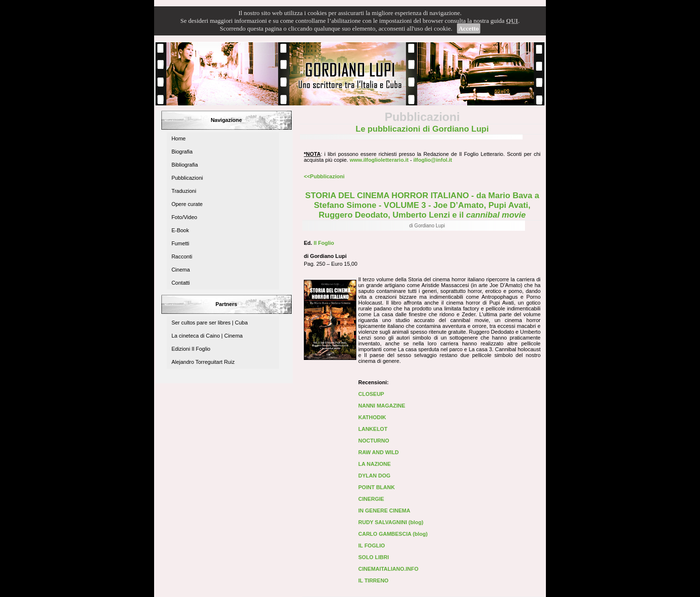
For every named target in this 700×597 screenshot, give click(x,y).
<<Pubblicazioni (324, 176)
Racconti (182, 256)
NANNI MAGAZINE (382, 406)
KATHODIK (372, 417)
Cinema (181, 270)
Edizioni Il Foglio (191, 349)
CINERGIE (371, 499)
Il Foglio (324, 243)
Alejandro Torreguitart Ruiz (203, 362)
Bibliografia (185, 165)
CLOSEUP (371, 394)
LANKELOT (373, 429)
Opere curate (187, 204)
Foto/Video (184, 217)
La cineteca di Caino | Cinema (207, 336)
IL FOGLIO (372, 546)
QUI (512, 21)
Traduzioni (184, 191)
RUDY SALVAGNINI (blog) (391, 522)
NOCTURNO (374, 441)
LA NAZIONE (375, 464)
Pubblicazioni (187, 178)
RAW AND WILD (378, 452)
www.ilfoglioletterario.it (379, 160)
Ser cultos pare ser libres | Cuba (210, 323)
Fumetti (181, 243)
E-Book (180, 230)
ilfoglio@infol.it (433, 160)
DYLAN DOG (374, 476)
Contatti (181, 283)
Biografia (182, 152)
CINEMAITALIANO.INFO (388, 569)
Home (179, 138)
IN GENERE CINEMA (384, 511)
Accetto (469, 28)
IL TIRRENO (373, 580)
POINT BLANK (376, 487)
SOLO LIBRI (374, 557)
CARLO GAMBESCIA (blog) (393, 534)
